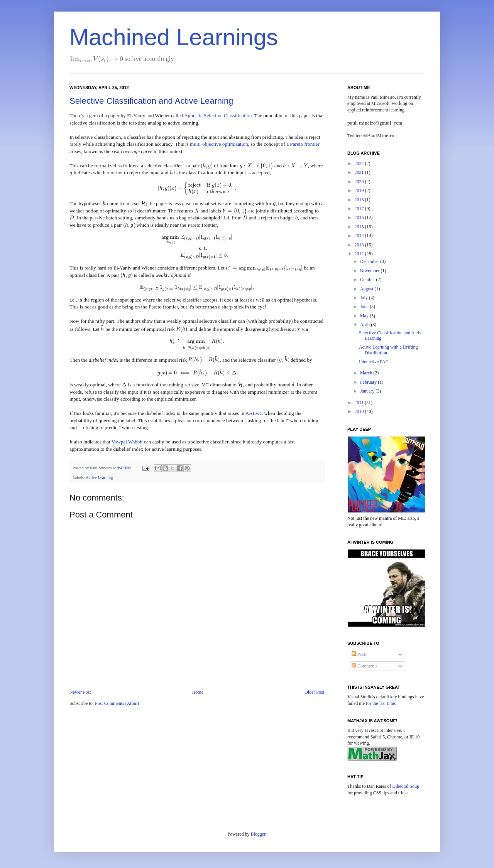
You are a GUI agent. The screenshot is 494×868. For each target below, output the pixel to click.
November (370, 271)
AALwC (254, 413)
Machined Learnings (174, 37)
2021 (360, 172)
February (369, 382)
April (365, 325)
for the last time (381, 703)
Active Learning (99, 477)
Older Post (314, 692)
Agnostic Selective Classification (218, 115)
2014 (360, 236)
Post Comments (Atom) (117, 703)
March (367, 373)
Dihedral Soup (406, 786)
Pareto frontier (305, 144)
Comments (365, 666)
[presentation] (97, 59)
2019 (360, 190)
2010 (360, 411)
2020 (360, 182)
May (365, 316)
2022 (360, 163)
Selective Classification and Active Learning (151, 101)
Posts (359, 654)
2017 (360, 209)
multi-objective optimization (219, 144)
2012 (360, 254)
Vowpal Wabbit (127, 442)
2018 (360, 200)
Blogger (258, 834)
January (368, 391)
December (370, 261)
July (365, 298)
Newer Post (80, 692)
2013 (360, 245)
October (368, 280)
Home (198, 692)
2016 (360, 217)
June (365, 307)
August (367, 289)
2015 (360, 227)
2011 (360, 403)
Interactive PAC (374, 362)
